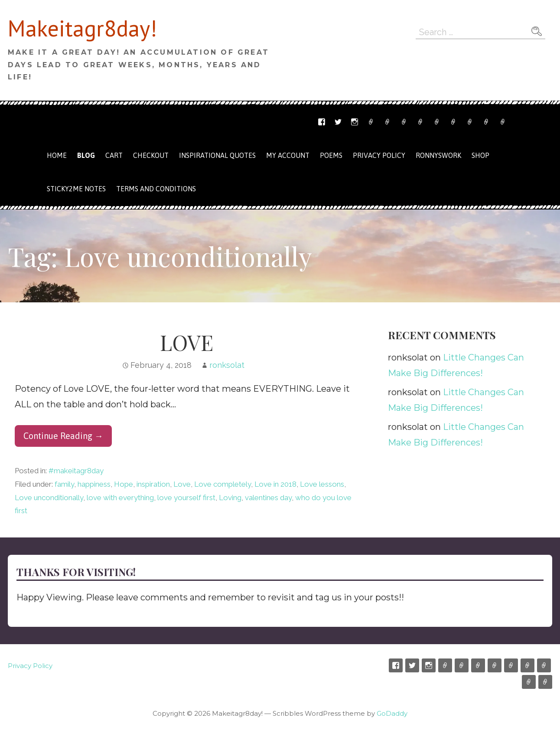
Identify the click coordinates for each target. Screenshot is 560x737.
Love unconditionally (49, 498)
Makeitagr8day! (82, 28)
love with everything (120, 498)
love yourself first (186, 498)
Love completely (223, 484)
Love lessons (322, 484)
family (64, 484)
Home (57, 155)
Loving (230, 498)
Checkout (453, 122)
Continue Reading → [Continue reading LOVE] (63, 436)
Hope (124, 484)
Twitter (338, 122)
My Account (470, 122)
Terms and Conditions (486, 122)
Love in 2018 (275, 484)
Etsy (371, 122)
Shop (420, 122)
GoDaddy (392, 713)
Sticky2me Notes (76, 189)
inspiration (153, 484)
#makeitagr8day (76, 471)
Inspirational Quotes (217, 155)
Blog (86, 155)
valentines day (268, 498)
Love (182, 484)
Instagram (355, 122)
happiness (94, 484)
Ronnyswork (404, 122)
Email (387, 122)
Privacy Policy (503, 122)
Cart (437, 122)
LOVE (187, 342)
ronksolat (227, 365)
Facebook (322, 122)
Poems (331, 155)
